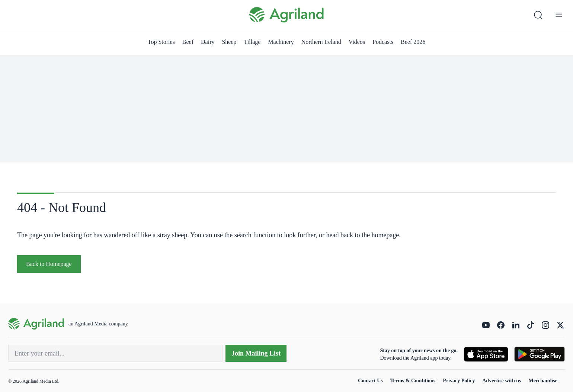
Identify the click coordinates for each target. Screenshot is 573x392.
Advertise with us (502, 381)
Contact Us (370, 381)
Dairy (208, 42)
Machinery (281, 42)
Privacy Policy (459, 381)
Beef (188, 42)
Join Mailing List (256, 353)
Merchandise (543, 381)
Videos (357, 42)
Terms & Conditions (413, 381)
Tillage (252, 42)
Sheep (229, 42)
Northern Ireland (321, 42)
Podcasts (383, 42)
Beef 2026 (413, 42)
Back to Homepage (49, 264)
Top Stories (161, 42)
